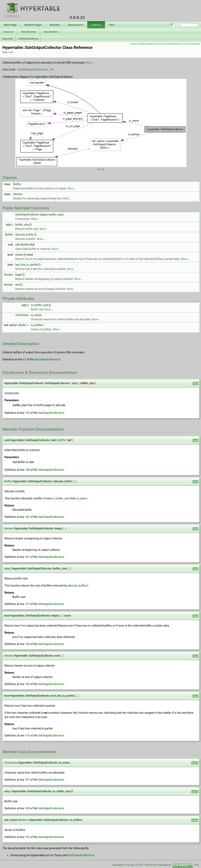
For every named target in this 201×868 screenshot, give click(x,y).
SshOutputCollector (28, 39)
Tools (5, 52)
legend (101, 169)
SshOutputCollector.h (35, 70)
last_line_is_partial (26, 265)
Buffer (17, 184)
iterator (18, 194)
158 (27, 644)
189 (27, 808)
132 (27, 413)
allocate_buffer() (78, 586)
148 (27, 470)
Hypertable (8, 39)
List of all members (191, 44)
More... (90, 63)
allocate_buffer (24, 235)
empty (19, 255)
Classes (134, 44)
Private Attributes (173, 44)
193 (27, 837)
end (17, 285)
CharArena (22, 315)
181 (27, 557)
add (17, 245)
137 (27, 604)
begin (19, 275)
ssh (11, 52)
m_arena (36, 315)
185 (27, 684)
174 (27, 736)
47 (24, 359)
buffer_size (56, 215)
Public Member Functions (151, 44)
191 (27, 780)
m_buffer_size (39, 305)
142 (27, 517)
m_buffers (37, 325)
